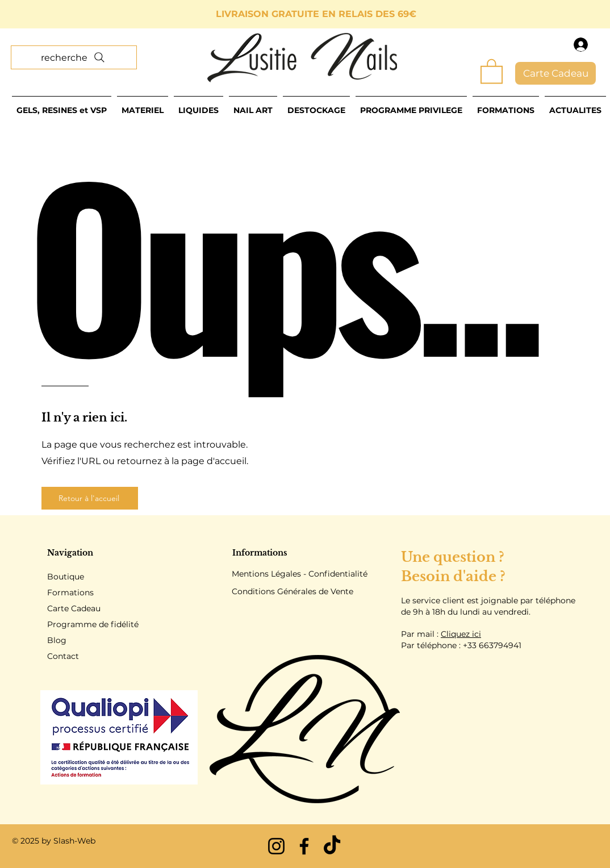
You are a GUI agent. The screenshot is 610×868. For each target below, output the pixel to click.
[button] (492, 70)
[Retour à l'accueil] (90, 498)
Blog (57, 640)
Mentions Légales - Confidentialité (300, 574)
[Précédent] (60, 14)
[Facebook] (304, 846)
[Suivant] (550, 14)
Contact (63, 656)
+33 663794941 (492, 645)
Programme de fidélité (93, 624)
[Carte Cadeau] (555, 73)
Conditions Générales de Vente (293, 591)
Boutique (66, 577)
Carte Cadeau (74, 608)
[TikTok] (332, 846)
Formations (70, 592)
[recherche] (74, 57)
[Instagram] (276, 846)
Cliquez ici (461, 634)
